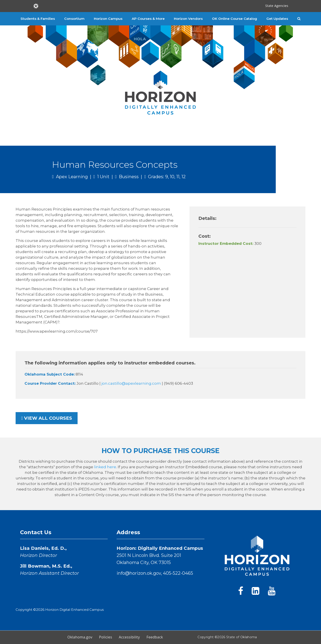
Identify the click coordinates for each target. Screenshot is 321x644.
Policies (106, 637)
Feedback (155, 637)
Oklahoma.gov (80, 637)
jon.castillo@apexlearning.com (132, 383)
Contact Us (36, 532)
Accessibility (129, 637)
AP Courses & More (148, 19)
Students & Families (38, 19)
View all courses (47, 418)
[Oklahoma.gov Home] (36, 6)
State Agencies (277, 6)
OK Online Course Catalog (235, 19)
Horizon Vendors (188, 19)
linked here (105, 467)
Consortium (74, 19)
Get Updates (277, 19)
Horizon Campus (108, 19)
